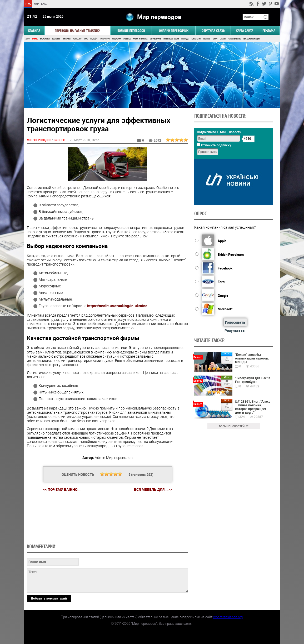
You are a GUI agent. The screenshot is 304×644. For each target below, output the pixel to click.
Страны (223, 39)
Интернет (67, 39)
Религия (207, 39)
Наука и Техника (140, 39)
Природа (185, 39)
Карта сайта (245, 31)
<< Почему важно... (62, 489)
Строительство (235, 39)
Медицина (117, 39)
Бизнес (35, 39)
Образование (155, 39)
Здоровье (56, 39)
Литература (105, 39)
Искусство (77, 39)
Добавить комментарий (49, 598)
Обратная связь (213, 31)
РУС (28, 4)
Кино (86, 39)
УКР (36, 4)
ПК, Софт (94, 39)
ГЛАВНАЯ (34, 31)
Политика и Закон (171, 39)
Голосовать (235, 322)
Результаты (235, 330)
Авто (28, 39)
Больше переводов (131, 31)
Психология (196, 39)
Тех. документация (251, 39)
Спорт (215, 39)
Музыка (127, 39)
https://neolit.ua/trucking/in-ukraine (117, 306)
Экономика (45, 39)
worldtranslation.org (228, 617)
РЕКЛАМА (269, 31)
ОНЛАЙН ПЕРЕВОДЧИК (174, 31)
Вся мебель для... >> (153, 490)
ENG (44, 4)
